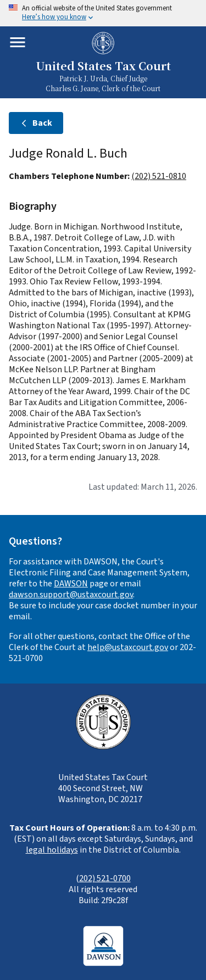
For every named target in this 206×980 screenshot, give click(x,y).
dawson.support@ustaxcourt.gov (71, 595)
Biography (33, 206)
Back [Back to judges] (36, 123)
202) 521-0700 (105, 878)
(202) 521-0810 (159, 176)
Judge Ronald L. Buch (68, 154)
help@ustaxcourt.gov (128, 647)
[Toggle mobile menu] (18, 42)
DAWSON (71, 584)
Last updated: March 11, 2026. (143, 487)
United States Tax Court (103, 66)
